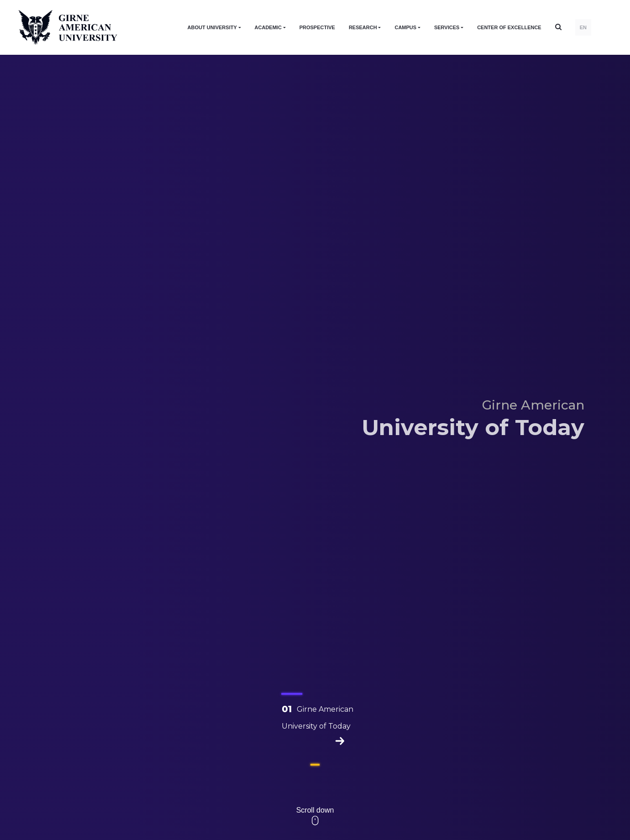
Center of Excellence (509, 27)
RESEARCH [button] (363, 27)
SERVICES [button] (447, 27)
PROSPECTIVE (317, 27)
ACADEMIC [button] (268, 27)
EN (583, 27)
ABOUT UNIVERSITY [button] (212, 27)
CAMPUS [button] (405, 27)
